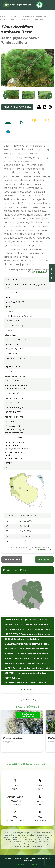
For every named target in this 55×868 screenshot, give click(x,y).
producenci (52, 273)
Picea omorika (15, 805)
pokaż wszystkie (28, 689)
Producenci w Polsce (15, 570)
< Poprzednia (12, 560)
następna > (44, 560)
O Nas (34, 865)
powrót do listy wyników (17, 107)
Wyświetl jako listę (27, 700)
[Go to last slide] (5, 95)
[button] (12, 96)
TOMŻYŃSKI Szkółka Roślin (40, 272)
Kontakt (23, 865)
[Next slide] (50, 95)
